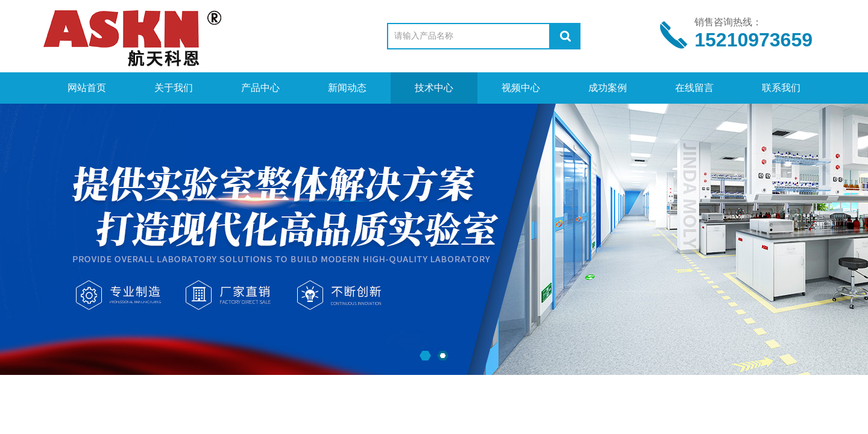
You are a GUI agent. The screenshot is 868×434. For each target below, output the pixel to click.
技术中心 (434, 88)
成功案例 (608, 88)
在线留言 (694, 88)
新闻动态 (347, 88)
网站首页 (87, 88)
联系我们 (781, 88)
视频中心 (521, 88)
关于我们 (174, 88)
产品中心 (260, 88)
